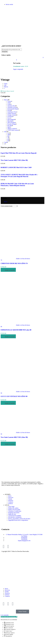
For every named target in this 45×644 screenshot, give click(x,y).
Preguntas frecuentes (14, 513)
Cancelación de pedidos (15, 516)
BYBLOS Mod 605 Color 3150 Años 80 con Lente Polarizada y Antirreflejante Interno (17, 185)
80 (1, 327)
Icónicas (10, 504)
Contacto (11, 502)
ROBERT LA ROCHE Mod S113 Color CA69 (16, 167)
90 (1, 393)
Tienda (10, 499)
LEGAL (7, 505)
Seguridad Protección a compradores (18, 520)
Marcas (6, 87)
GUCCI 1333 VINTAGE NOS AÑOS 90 (14, 396)
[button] (9, 617)
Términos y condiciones (15, 511)
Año (5, 85)
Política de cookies (13, 508)
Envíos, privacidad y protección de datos (19, 519)
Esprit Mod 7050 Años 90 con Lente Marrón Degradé (19, 153)
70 (1, 260)
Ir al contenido (5, 615)
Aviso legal (11, 507)
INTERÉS (8, 494)
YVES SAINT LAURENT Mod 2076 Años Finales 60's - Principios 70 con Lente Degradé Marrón (19, 176)
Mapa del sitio (12, 514)
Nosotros (11, 500)
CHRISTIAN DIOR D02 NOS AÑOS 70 (14, 263)
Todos (6, 84)
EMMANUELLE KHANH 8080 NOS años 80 (16, 330)
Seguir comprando (18, 69)
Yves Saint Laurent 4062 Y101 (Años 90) (14, 160)
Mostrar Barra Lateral (7, 91)
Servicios (11, 497)
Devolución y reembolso (15, 517)
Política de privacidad (14, 510)
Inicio (6, 202)
